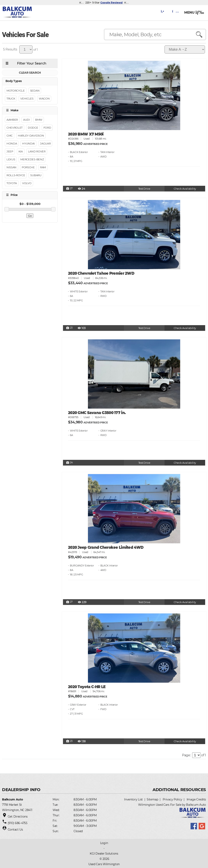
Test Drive (144, 189)
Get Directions (18, 817)
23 (69, 328)
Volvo (27, 183)
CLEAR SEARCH (30, 73)
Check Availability (185, 189)
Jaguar (45, 143)
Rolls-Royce (16, 175)
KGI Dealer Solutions (104, 854)
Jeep (10, 151)
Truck (11, 98)
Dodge (33, 128)
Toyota (12, 183)
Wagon (44, 98)
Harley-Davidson (31, 136)
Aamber (12, 120)
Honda (12, 143)
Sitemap (152, 799)
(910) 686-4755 (18, 823)
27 (69, 189)
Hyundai (28, 143)
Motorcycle (16, 91)
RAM (43, 167)
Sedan (35, 91)
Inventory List (133, 799)
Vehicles (27, 98)
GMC (10, 136)
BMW (39, 120)
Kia (21, 151)
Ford (47, 128)
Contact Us (15, 830)
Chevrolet (15, 128)
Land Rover (37, 151)
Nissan (11, 167)
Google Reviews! (112, 2)
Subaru (36, 175)
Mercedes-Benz (32, 159)
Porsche (28, 167)
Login (104, 843)
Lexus (11, 159)
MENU (194, 13)
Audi (27, 120)
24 (69, 463)
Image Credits (196, 799)
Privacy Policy (172, 799)
